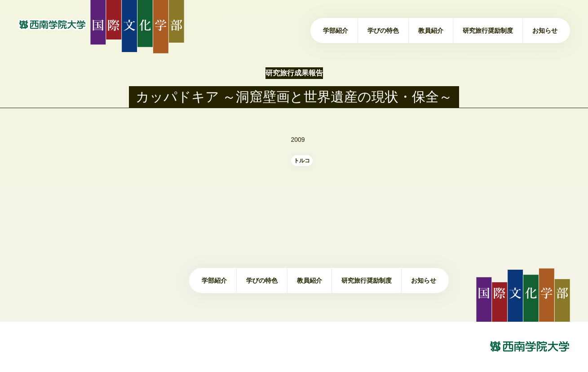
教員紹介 (431, 31)
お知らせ (545, 31)
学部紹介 (336, 31)
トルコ (302, 161)
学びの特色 (383, 31)
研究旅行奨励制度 (488, 31)
